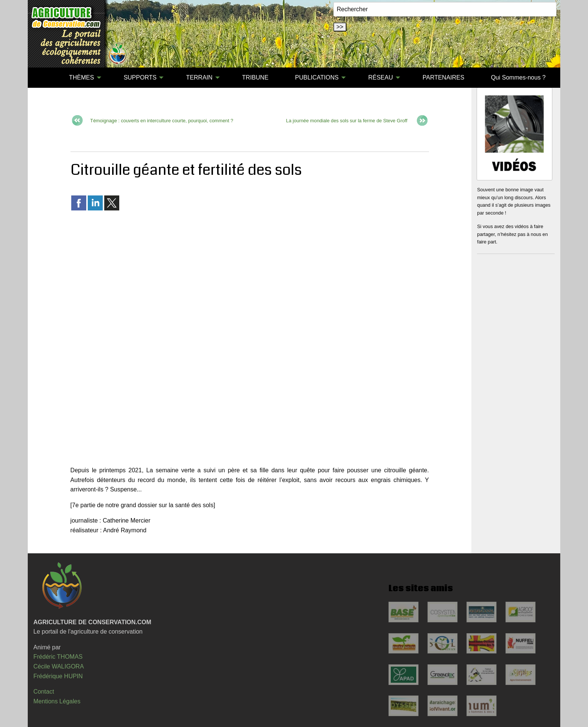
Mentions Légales (57, 701)
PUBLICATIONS (317, 77)
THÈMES (82, 77)
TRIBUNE (255, 77)
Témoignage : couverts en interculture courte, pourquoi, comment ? (162, 121)
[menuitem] (42, 78)
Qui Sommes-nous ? (518, 77)
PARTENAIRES (443, 77)
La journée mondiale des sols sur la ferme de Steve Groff (347, 121)
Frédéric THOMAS (58, 657)
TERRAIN (199, 77)
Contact (44, 692)
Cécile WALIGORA (59, 666)
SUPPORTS (140, 77)
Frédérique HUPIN (58, 676)
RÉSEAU (381, 77)
